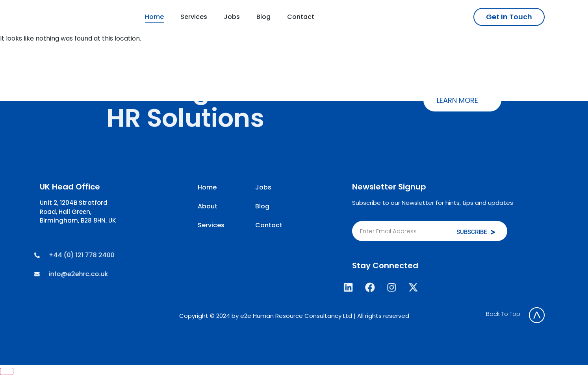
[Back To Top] (537, 315)
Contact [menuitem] (301, 17)
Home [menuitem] (154, 17)
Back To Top (503, 314)
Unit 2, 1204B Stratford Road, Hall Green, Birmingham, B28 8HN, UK (78, 212)
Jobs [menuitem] (232, 17)
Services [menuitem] (194, 17)
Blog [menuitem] (263, 17)
